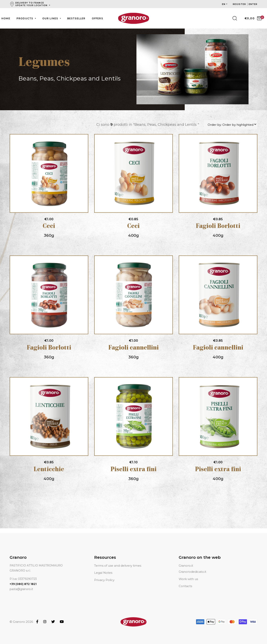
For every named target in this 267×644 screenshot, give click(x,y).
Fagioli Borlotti (218, 227)
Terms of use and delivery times (118, 561)
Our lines (51, 18)
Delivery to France (32, 4)
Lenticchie (49, 470)
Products (25, 18)
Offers (97, 18)
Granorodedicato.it (192, 567)
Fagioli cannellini (133, 348)
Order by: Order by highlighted (231, 125)
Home (6, 18)
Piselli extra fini (133, 470)
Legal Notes (103, 568)
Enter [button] (253, 4)
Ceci (49, 227)
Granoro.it (186, 561)
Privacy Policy (104, 575)
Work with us (188, 574)
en (224, 4)
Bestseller (76, 18)
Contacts (185, 581)
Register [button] (240, 4)
